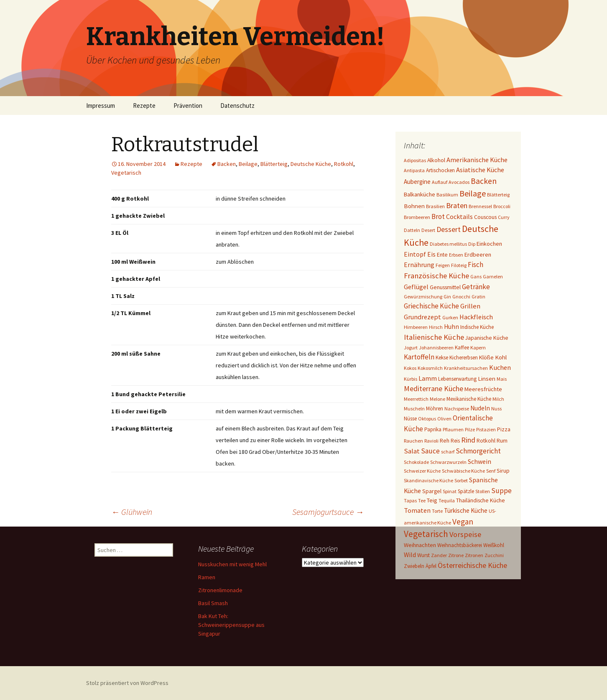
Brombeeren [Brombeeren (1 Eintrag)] (417, 217)
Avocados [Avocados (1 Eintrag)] (459, 182)
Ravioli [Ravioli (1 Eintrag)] (431, 441)
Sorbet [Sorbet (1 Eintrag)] (461, 480)
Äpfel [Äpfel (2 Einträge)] (431, 566)
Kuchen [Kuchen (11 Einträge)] (500, 368)
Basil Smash (213, 603)
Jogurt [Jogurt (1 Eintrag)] (411, 347)
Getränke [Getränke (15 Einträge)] (476, 287)
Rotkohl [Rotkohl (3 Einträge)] (486, 440)
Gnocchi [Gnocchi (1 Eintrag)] (461, 297)
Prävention (188, 106)
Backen (227, 164)
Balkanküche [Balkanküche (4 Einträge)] (420, 194)
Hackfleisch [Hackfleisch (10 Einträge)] (476, 317)
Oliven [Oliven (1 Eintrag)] (444, 419)
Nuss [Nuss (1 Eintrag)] (496, 409)
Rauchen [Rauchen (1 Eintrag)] (413, 441)
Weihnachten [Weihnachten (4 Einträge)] (420, 545)
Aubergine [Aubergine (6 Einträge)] (417, 182)
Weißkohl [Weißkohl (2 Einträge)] (494, 545)
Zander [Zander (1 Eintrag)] (439, 555)
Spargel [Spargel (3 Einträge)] (432, 491)
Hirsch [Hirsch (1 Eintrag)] (436, 327)
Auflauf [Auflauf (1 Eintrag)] (440, 182)
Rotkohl (344, 164)
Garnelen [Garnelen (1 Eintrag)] (493, 276)
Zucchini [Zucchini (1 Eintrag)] (494, 555)
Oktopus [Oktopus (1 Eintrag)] (427, 419)
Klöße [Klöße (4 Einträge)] (486, 357)
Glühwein (132, 512)
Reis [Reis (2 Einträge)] (455, 441)
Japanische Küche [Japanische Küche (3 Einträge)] (487, 338)
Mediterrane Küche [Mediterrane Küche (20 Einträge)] (434, 388)
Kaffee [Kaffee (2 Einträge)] (462, 347)
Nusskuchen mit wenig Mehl (232, 564)
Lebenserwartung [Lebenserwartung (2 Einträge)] (457, 379)
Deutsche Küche (311, 164)
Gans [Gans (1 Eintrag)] (476, 276)
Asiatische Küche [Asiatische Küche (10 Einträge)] (480, 170)
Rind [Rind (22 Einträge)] (468, 440)
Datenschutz (237, 106)
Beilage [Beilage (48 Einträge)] (473, 193)
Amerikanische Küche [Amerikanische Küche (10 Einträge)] (477, 160)
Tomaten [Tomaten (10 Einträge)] (417, 510)
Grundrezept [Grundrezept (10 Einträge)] (422, 317)
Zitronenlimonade (220, 590)
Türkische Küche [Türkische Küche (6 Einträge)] (466, 510)
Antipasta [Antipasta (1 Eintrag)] (414, 170)
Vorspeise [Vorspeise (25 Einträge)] (465, 534)
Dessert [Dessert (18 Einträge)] (449, 229)
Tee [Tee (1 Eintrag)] (422, 500)
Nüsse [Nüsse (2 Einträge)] (410, 419)
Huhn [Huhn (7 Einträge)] (451, 327)
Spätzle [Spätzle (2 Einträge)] (466, 491)
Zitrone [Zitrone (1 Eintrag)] (456, 555)
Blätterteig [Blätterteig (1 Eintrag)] (498, 195)
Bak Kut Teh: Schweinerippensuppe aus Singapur (231, 625)
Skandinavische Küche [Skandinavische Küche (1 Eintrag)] (428, 480)
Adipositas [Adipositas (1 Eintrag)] (415, 160)
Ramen (207, 577)
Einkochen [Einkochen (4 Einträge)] (489, 244)
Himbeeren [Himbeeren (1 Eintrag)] (416, 327)
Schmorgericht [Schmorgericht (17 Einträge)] (478, 451)
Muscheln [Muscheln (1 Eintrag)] (414, 409)
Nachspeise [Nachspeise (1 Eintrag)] (457, 409)
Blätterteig (274, 164)
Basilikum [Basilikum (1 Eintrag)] (447, 195)
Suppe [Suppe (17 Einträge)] (501, 491)
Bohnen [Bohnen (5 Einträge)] (414, 206)
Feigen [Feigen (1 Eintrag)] (443, 265)
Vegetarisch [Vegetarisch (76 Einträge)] (426, 534)
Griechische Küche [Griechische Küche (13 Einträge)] (431, 306)
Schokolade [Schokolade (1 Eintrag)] (416, 462)
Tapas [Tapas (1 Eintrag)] (410, 500)
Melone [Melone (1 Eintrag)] (437, 399)
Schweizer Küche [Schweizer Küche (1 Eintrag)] (422, 471)
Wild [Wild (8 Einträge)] (410, 555)
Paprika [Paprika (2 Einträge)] (433, 429)
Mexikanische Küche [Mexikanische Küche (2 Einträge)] (469, 399)
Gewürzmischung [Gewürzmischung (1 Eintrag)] (423, 297)
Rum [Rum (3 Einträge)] (502, 440)
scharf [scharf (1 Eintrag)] (448, 452)
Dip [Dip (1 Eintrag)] (472, 244)
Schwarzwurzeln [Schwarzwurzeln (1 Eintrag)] (448, 462)
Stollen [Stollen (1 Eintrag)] (483, 491)
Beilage (248, 164)
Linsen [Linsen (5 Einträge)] (487, 378)
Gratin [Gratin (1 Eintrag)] (478, 297)
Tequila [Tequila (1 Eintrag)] (447, 500)
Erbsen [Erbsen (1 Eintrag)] (456, 255)
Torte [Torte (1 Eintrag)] (437, 511)
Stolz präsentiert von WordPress (127, 683)
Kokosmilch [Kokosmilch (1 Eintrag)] (430, 368)
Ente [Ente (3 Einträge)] (442, 255)
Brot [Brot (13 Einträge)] (438, 216)
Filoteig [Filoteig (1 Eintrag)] (459, 265)
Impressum (101, 106)
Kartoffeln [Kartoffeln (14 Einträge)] (419, 357)
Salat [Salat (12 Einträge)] (412, 451)
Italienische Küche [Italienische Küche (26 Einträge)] (434, 337)
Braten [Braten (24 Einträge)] (457, 205)
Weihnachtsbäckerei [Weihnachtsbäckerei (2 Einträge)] (460, 545)
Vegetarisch (126, 173)
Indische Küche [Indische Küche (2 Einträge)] (477, 327)
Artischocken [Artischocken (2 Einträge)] (440, 170)
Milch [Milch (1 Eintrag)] (498, 399)
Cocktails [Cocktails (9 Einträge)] (459, 216)
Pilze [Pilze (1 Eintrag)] (470, 429)
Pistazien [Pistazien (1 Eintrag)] (486, 429)
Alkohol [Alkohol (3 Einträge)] (436, 160)
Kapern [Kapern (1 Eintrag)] (478, 347)
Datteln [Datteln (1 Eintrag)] (412, 230)
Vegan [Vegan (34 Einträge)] (463, 522)
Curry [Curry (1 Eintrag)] (504, 217)
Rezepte (144, 106)
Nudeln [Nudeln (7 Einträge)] (480, 408)
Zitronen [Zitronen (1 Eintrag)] (474, 555)
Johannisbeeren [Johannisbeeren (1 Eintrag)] (436, 347)
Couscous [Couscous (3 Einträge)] (485, 217)
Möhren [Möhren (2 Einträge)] (435, 409)
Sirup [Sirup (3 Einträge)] (503, 471)
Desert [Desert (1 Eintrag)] (428, 230)
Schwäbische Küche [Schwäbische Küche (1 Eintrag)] (463, 471)
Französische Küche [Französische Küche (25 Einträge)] (436, 276)
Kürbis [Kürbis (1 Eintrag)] (411, 379)
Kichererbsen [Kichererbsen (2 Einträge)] (464, 358)
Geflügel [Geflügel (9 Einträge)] (416, 287)
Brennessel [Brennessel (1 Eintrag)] (480, 206)
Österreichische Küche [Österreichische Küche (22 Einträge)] (472, 565)
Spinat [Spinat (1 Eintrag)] (450, 491)
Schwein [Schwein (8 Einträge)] (479, 462)
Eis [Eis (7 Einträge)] (431, 254)
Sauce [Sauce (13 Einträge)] (430, 451)
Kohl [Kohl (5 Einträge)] (501, 357)
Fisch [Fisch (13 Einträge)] (476, 265)
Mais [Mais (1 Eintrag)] (502, 379)
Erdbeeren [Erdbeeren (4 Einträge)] (478, 255)
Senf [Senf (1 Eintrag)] (491, 471)
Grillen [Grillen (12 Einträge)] (470, 306)
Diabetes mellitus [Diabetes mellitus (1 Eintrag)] (448, 244)
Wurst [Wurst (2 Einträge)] (423, 555)
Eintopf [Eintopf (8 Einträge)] (415, 254)
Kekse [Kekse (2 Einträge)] (442, 358)
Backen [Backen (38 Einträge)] (484, 181)
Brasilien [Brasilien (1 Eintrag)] (435, 206)
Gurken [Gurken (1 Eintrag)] (450, 317)
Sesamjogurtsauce (328, 512)
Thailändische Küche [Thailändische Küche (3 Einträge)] (481, 500)
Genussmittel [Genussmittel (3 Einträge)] (445, 287)
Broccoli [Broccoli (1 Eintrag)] (502, 206)
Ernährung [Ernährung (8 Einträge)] (419, 265)
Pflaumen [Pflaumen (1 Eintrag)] (453, 429)
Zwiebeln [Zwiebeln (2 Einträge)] (414, 566)
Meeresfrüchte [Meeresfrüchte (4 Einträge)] (483, 389)
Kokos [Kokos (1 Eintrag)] (410, 368)
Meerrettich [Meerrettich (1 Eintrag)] (416, 399)
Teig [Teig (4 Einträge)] (432, 500)
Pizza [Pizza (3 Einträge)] (504, 429)
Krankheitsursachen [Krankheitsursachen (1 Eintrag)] (466, 368)
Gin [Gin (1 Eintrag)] (447, 297)
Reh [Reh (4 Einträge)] (445, 440)
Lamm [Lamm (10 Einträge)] (428, 378)
